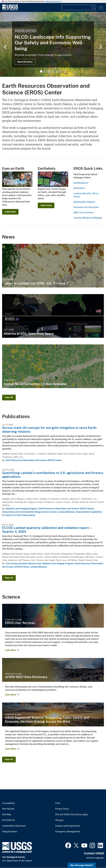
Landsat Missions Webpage (88, 218)
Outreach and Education (86, 207)
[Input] (79, 7)
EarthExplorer (81, 183)
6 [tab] (61, 71)
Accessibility (8, 803)
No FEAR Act (9, 820)
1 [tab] (41, 71)
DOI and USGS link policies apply (72, 815)
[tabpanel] (53, 44)
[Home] (10, 10)
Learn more (46, 205)
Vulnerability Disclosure (14, 826)
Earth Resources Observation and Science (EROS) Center (34, 460)
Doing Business (10, 832)
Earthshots (79, 188)
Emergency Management (68, 832)
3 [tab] (49, 71)
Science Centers (25, 30)
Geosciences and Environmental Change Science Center (30, 512)
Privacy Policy (62, 809)
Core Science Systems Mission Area (23, 564)
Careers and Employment (68, 826)
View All (9, 397)
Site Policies (8, 809)
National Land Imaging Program (21, 509)
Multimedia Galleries (84, 202)
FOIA (58, 803)
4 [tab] (53, 71)
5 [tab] (57, 71)
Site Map (7, 815)
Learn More (11, 650)
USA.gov (59, 820)
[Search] (93, 7)
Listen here (10, 212)
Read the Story (25, 62)
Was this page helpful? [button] (82, 865)
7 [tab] (65, 71)
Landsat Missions (67, 512)
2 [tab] (45, 71)
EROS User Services (84, 212)
